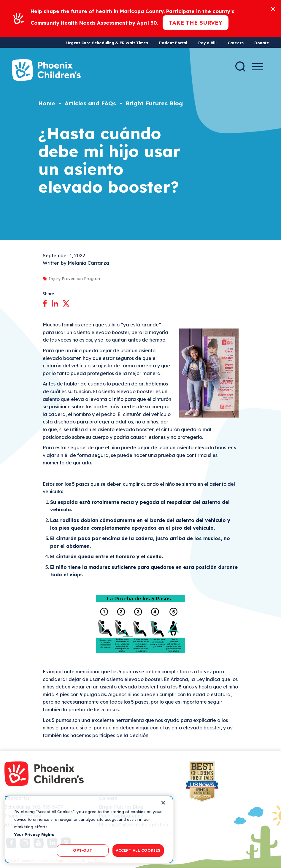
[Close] (273, 8)
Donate (262, 43)
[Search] (240, 66)
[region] (89, 829)
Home (47, 103)
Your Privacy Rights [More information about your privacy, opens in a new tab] (34, 834)
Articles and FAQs (90, 103)
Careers (235, 43)
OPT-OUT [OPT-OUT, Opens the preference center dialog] (82, 850)
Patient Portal (173, 43)
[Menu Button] (257, 67)
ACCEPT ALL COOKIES (138, 850)
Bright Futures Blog (154, 103)
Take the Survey (196, 23)
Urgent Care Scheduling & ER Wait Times (107, 43)
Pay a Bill (207, 43)
